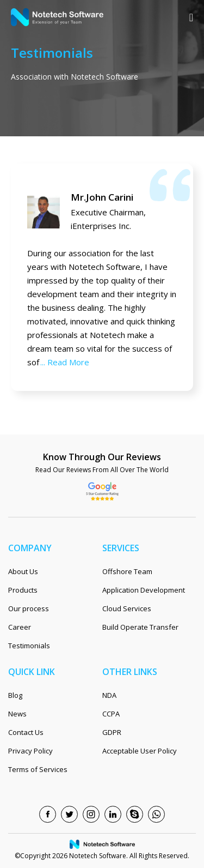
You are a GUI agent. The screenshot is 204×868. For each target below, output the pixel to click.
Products (23, 590)
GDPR (112, 732)
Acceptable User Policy (140, 751)
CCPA (111, 714)
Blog (15, 695)
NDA (109, 695)
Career (20, 627)
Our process (29, 608)
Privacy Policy (30, 751)
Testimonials (29, 646)
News (17, 714)
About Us (23, 571)
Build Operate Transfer (140, 627)
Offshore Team (127, 571)
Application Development (144, 590)
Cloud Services (127, 608)
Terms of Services (38, 769)
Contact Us (26, 732)
